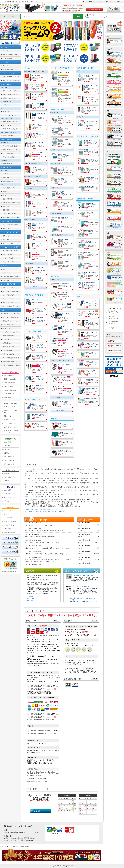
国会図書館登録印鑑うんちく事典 (113, 312)
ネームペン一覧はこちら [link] (62, 411)
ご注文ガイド (89, 2)
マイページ (99, 2)
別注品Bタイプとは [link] (9, 420)
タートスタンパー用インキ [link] (10, 306)
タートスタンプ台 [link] (8, 288)
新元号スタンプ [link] (7, 192)
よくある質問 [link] (7, 490)
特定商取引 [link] (7, 453)
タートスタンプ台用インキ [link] (10, 291)
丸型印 (40, 494)
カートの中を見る (95, 9)
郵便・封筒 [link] (6, 206)
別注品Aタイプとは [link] (9, 407)
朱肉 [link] (4, 269)
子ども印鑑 (110, 17)
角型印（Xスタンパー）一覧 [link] (11, 77)
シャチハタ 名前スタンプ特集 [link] (11, 365)
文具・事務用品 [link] (7, 350)
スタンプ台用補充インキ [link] (10, 243)
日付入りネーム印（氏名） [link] (10, 146)
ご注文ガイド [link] (7, 442)
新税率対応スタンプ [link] (8, 188)
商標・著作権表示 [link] (9, 457)
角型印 (34, 494)
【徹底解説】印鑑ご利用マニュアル (113, 323)
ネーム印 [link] (5, 51)
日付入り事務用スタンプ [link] (10, 153)
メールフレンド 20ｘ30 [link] (9, 115)
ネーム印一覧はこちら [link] (36, 287)
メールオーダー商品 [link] (8, 336)
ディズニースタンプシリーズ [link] (11, 332)
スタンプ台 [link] (6, 240)
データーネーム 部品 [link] (9, 157)
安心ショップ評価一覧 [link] (10, 521)
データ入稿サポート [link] (9, 423)
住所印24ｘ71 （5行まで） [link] (10, 98)
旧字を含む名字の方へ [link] (10, 386)
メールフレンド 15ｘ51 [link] (9, 111)
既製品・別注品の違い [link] (10, 379)
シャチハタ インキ (99, 17)
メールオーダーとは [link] (9, 383)
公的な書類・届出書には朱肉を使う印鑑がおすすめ (42, 510)
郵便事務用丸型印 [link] (8, 181)
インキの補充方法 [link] (9, 394)
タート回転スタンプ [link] (8, 299)
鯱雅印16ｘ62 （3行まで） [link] (10, 122)
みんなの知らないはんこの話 (113, 328)
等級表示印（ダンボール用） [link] (11, 217)
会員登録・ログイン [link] (9, 473)
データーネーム (72, 494)
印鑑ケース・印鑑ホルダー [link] (10, 277)
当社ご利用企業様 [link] (9, 525)
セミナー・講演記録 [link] (9, 533)
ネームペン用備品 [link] (8, 69)
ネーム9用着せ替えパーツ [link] (10, 55)
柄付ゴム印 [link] (6, 229)
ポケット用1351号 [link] (8, 136)
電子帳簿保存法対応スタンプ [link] (11, 361)
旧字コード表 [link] (7, 416)
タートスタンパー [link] (8, 302)
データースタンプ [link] (8, 164)
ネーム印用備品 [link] (7, 58)
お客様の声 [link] (7, 501)
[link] (36, 78)
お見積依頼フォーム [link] (9, 494)
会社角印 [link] (5, 174)
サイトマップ (109, 2)
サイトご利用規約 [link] (9, 460)
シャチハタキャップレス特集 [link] (11, 314)
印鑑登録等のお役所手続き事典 (113, 317)
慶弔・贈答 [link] (6, 210)
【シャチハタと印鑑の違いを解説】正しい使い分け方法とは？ (45, 512)
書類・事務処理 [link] (7, 199)
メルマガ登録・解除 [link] (9, 477)
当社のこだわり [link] (8, 510)
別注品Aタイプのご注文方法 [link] (10, 411)
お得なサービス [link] (8, 481)
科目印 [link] (5, 195)
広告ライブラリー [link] (9, 529)
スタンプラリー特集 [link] (8, 347)
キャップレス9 (74, 490)
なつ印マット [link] (6, 273)
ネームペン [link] (6, 66)
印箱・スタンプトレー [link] (9, 280)
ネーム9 (64, 490)
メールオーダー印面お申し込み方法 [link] (11, 432)
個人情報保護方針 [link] (9, 464)
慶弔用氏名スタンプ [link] (8, 178)
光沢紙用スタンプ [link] (8, 343)
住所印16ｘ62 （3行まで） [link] (10, 91)
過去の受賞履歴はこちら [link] (11, 572)
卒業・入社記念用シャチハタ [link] (11, 354)
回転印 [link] (11, 225)
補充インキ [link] (6, 236)
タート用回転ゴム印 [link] (8, 295)
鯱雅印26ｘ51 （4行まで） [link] (10, 129)
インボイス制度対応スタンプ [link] (11, 358)
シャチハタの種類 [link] (9, 375)
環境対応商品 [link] (7, 397)
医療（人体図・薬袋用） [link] (10, 214)
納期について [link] (7, 449)
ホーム (120, 2)
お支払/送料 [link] (7, 446)
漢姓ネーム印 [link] (6, 328)
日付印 (51, 494)
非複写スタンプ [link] (7, 339)
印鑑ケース (89, 17)
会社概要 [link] (6, 514)
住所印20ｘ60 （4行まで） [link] (10, 95)
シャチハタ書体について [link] (11, 390)
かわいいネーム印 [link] (8, 325)
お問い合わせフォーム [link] (10, 497)
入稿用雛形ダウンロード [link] (11, 427)
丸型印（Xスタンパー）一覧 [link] (11, 80)
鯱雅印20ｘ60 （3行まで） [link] (10, 125)
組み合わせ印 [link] (6, 105)
